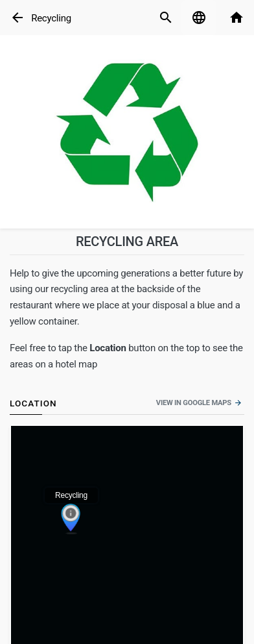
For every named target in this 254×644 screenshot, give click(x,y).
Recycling (51, 18)
